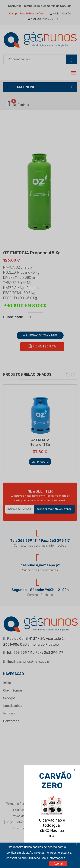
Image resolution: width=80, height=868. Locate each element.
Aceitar (58, 864)
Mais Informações (53, 858)
